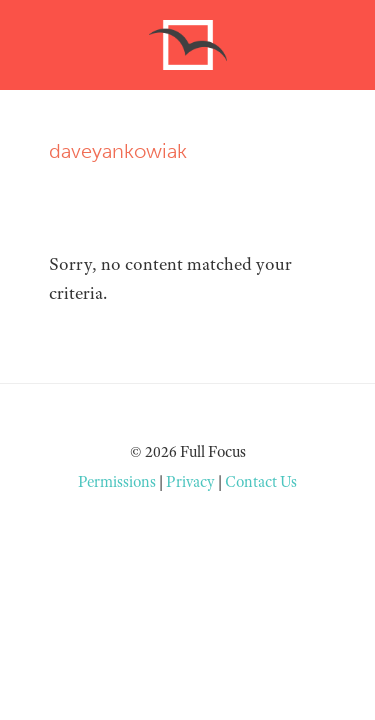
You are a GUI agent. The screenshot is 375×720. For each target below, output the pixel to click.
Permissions (117, 482)
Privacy (190, 482)
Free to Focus (188, 45)
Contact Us (261, 482)
